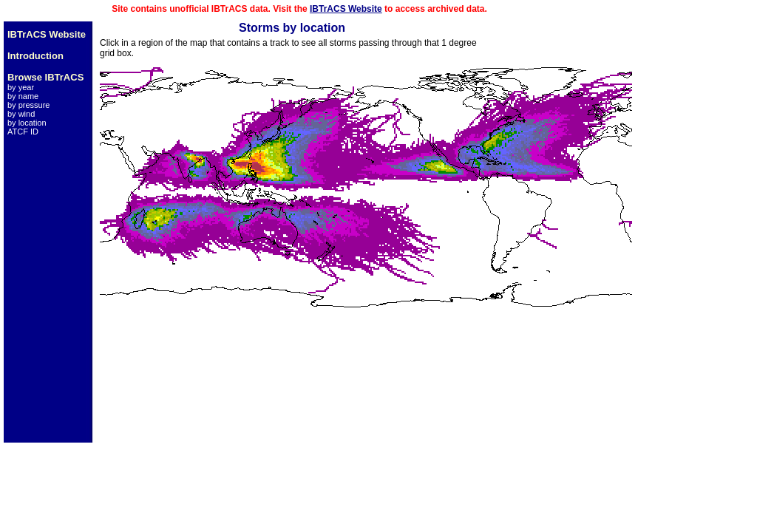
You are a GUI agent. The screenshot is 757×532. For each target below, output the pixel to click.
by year (21, 87)
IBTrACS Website (346, 9)
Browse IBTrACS (45, 77)
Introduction (35, 56)
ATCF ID (23, 132)
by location (27, 123)
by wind (21, 114)
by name (23, 96)
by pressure (28, 105)
